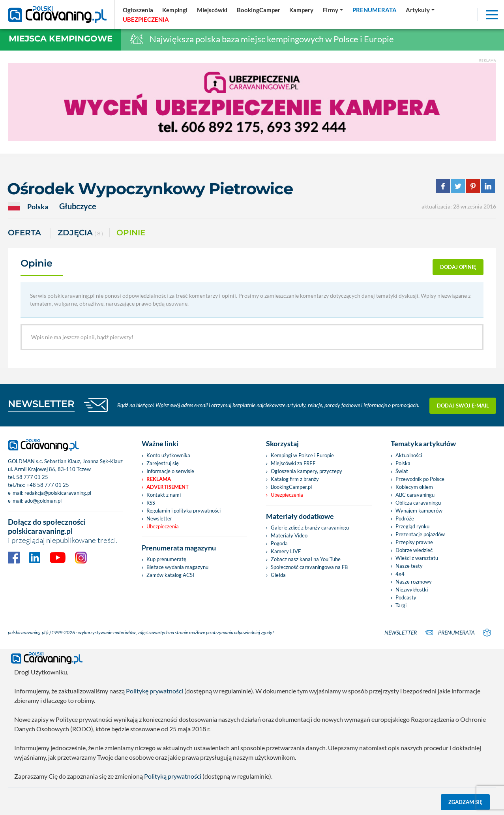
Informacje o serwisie (170, 471)
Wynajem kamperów (419, 511)
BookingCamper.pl (291, 487)
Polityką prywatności (173, 776)
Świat (402, 471)
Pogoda (279, 543)
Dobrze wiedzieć (414, 550)
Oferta (24, 233)
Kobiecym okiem (414, 487)
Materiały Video (289, 535)
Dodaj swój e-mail (463, 405)
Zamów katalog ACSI (170, 575)
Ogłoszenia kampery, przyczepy (306, 471)
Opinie (131, 233)
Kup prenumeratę (166, 559)
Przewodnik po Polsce (420, 479)
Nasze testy (409, 566)
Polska (403, 463)
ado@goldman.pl (43, 501)
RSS (151, 503)
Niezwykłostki (412, 590)
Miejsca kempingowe (61, 38)
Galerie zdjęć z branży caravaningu (310, 528)
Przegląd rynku (412, 526)
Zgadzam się (466, 802)
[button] (420, 10)
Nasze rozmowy (414, 582)
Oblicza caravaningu (418, 503)
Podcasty (406, 597)
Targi (401, 605)
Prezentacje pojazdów (420, 534)
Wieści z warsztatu (417, 558)
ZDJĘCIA (80, 233)
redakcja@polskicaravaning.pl (58, 493)
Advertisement (168, 487)
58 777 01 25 (32, 477)
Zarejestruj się (163, 463)
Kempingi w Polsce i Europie (302, 455)
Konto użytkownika (168, 455)
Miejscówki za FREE (293, 463)
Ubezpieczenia (163, 526)
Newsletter (159, 518)
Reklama (159, 479)
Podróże (405, 518)
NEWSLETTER (41, 404)
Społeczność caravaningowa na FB (309, 567)
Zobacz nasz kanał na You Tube (306, 559)
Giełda (278, 575)
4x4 (400, 574)
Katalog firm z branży (295, 479)
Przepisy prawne (414, 542)
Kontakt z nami (164, 495)
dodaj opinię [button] (458, 267)
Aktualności (409, 455)
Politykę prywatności (155, 691)
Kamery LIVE (286, 551)
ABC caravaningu (415, 495)
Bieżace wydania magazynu (177, 567)
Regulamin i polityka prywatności (184, 511)
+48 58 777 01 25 (48, 485)
